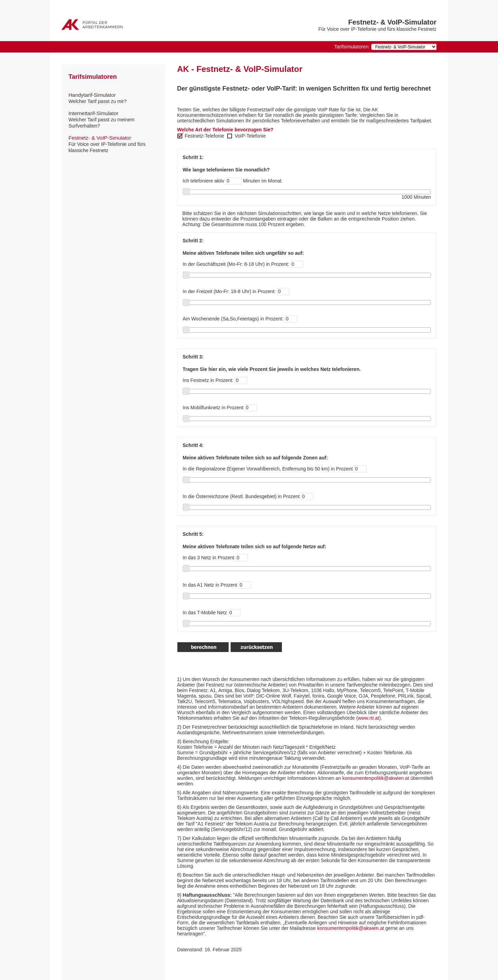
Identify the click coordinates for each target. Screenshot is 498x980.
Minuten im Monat (262, 181)
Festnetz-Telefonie (204, 136)
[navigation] (404, 47)
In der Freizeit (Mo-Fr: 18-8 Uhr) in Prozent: (230, 291)
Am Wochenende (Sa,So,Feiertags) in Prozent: (233, 319)
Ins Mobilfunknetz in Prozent (213, 408)
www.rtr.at (368, 718)
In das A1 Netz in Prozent (210, 585)
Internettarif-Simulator (102, 119)
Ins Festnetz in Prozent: (208, 380)
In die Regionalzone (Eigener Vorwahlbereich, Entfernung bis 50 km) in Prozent (268, 469)
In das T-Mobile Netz (205, 613)
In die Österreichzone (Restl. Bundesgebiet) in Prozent (241, 496)
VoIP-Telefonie (250, 136)
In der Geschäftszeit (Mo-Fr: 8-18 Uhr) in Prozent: (243, 264)
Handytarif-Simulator (98, 98)
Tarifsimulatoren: (352, 47)
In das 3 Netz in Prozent (208, 558)
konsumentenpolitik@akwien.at (376, 778)
